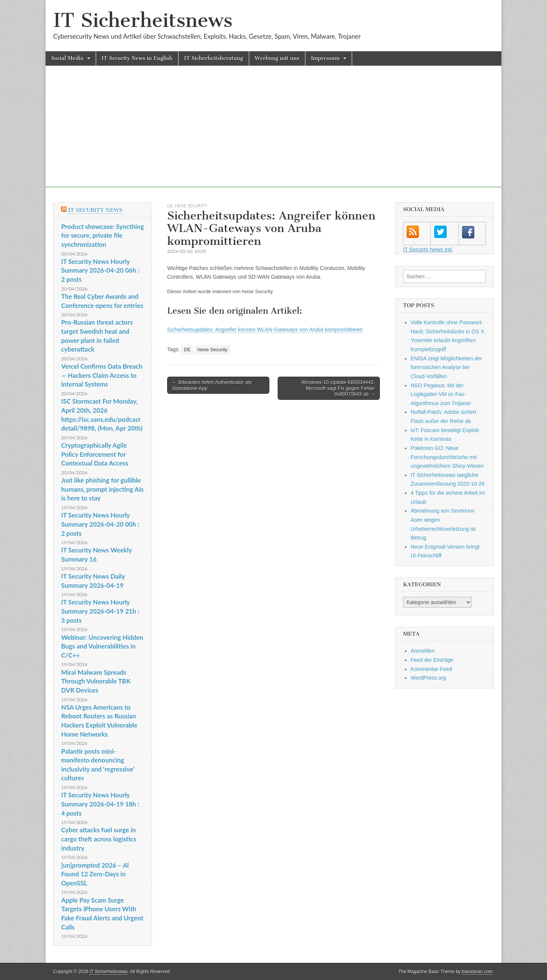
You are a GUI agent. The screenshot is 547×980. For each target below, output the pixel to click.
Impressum (326, 58)
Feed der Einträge (432, 660)
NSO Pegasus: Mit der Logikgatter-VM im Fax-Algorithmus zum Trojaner (441, 394)
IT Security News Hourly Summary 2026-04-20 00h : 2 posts (100, 524)
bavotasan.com (477, 972)
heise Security (191, 206)
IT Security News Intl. (428, 249)
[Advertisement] (273, 134)
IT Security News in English (137, 58)
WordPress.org (428, 678)
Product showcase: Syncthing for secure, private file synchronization (103, 235)
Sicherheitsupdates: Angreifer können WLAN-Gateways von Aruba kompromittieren (265, 330)
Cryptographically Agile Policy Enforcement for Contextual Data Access (95, 454)
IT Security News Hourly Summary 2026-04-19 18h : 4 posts (100, 804)
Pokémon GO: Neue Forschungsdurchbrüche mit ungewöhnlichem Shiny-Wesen (447, 457)
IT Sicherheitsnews (143, 20)
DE (170, 206)
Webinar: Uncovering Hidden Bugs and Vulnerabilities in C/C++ (102, 646)
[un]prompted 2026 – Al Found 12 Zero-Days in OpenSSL (95, 874)
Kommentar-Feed (431, 669)
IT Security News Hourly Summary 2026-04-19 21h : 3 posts (100, 611)
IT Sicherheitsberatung (214, 58)
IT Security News (95, 210)
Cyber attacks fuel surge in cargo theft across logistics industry (99, 839)
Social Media (67, 58)
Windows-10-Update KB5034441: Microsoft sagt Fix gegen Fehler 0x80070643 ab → (338, 388)
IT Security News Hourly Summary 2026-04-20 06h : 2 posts (100, 270)
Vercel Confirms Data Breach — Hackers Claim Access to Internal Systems (102, 375)
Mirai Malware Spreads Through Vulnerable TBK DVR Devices (96, 681)
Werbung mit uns (277, 58)
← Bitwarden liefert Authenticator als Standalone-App (212, 385)
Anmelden (423, 651)
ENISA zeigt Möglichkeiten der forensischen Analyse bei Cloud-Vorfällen (446, 367)
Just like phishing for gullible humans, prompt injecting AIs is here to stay (102, 489)
